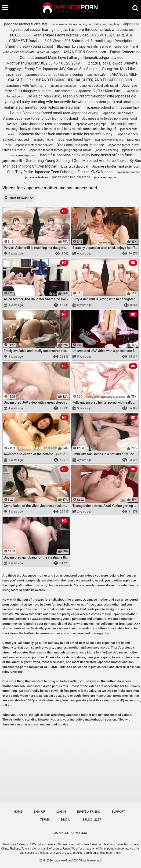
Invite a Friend (89, 812)
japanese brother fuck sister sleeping (54, 75)
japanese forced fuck (74, 140)
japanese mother (43, 140)
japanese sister (132, 150)
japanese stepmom (106, 177)
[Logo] (71, 9)
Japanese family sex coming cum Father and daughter (85, 24)
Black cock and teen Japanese (80, 145)
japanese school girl (74, 167)
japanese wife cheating (109, 140)
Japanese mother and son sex (34, 145)
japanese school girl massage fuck (113, 108)
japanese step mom (24, 155)
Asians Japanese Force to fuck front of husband (41, 118)
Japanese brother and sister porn (116, 166)
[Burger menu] (5, 7)
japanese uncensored (118, 113)
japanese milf (12, 161)
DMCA (65, 820)
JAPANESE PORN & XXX (70, 833)
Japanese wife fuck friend (26, 86)
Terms (45, 820)
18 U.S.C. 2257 (91, 820)
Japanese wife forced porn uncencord (110, 118)
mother (12, 124)
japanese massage (63, 86)
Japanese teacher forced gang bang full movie (60, 150)
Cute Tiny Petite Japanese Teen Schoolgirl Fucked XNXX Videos (60, 172)
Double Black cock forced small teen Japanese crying (54, 113)
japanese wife (96, 75)
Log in (61, 812)
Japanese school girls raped (99, 86)
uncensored (64, 91)
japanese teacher (128, 172)
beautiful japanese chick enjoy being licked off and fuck (86, 155)
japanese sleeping (107, 150)
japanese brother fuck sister (26, 24)
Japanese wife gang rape (91, 124)
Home (18, 812)
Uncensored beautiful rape (71, 177)
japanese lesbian (37, 177)
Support (118, 812)
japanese (14, 74)
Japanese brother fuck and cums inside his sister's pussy (65, 134)
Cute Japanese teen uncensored (46, 124)
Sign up (39, 812)
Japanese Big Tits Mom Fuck (99, 91)
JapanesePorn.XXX (66, 861)
